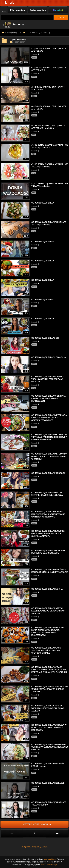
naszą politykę (50, 859)
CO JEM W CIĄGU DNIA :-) (37, 33)
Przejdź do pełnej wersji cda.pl (35, 846)
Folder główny (10, 33)
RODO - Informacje (49, 864)
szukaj (61, 18)
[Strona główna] (8, 3)
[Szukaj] (27, 17)
